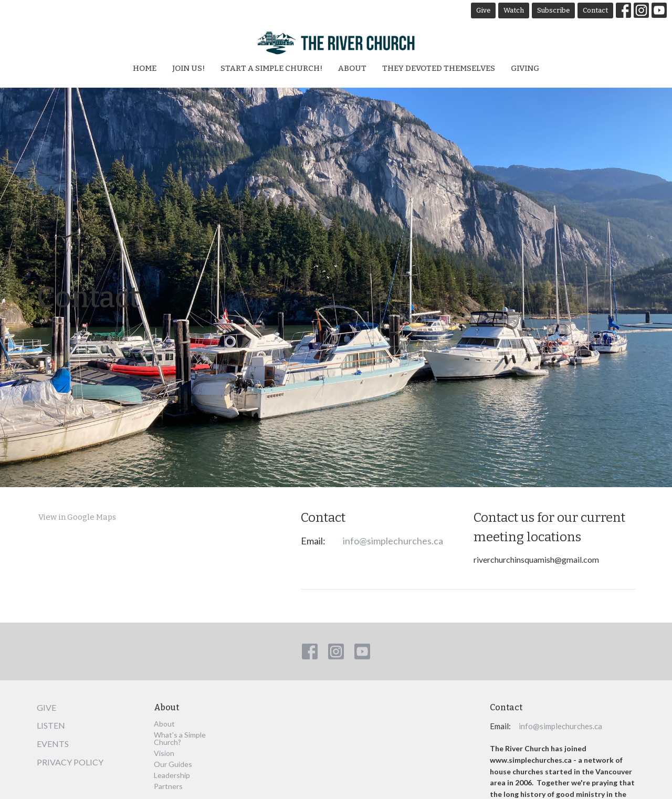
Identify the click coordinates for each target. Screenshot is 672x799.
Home (145, 68)
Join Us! (188, 68)
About (352, 68)
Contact (595, 10)
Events (53, 744)
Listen (51, 725)
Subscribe (553, 10)
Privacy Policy (70, 762)
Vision (164, 753)
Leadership (172, 775)
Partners (168, 786)
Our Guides (173, 764)
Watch (514, 10)
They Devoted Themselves (439, 68)
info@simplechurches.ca (393, 541)
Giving (525, 68)
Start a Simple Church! (271, 68)
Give (483, 10)
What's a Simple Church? (180, 738)
